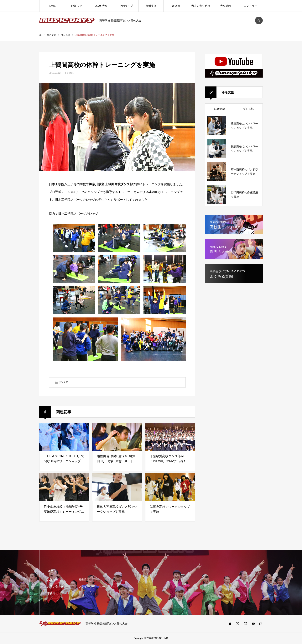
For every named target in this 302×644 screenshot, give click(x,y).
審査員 (176, 6)
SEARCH (259, 20)
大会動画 (226, 6)
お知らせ (76, 6)
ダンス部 (69, 73)
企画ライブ (126, 6)
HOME (52, 6)
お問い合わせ (55, 586)
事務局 (51, 593)
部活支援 (151, 6)
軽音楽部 (220, 109)
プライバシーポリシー (92, 586)
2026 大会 (101, 6)
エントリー (250, 6)
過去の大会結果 (201, 6)
